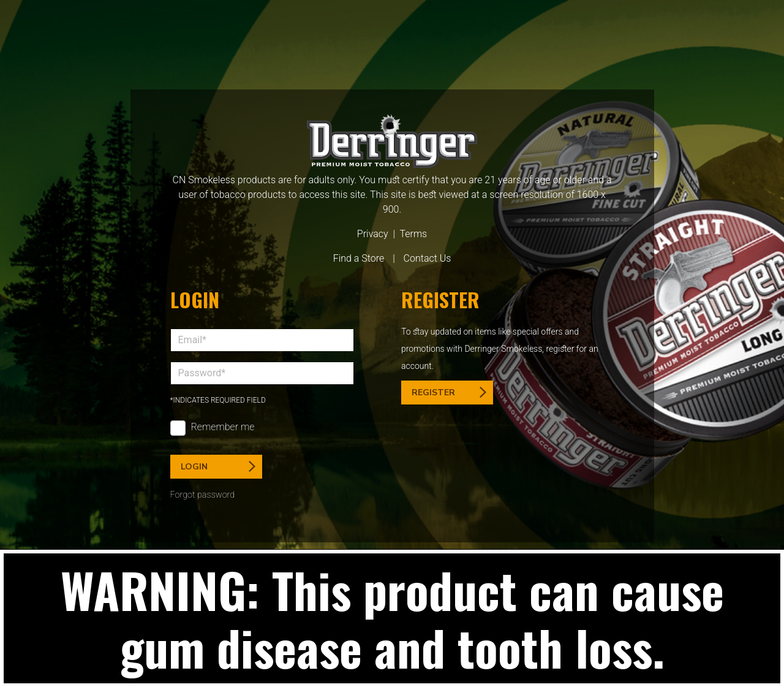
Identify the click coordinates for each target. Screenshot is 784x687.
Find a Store (359, 258)
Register (449, 393)
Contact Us (428, 258)
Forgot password (203, 495)
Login (218, 467)
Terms (413, 234)
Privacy (373, 234)
